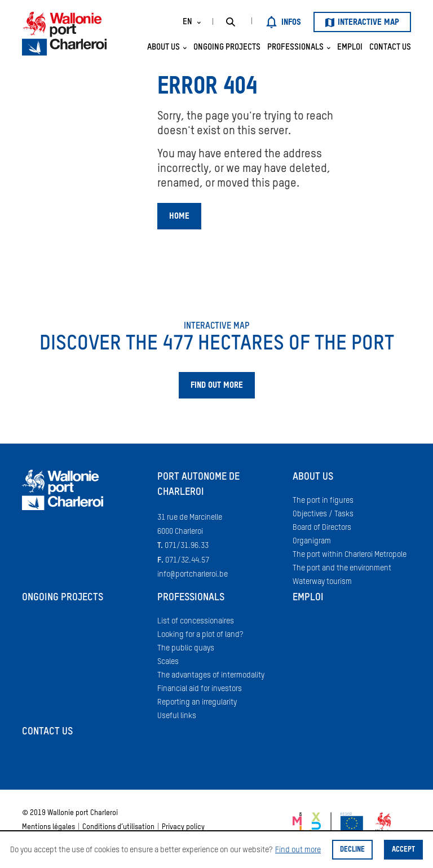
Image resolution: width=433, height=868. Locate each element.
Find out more (298, 850)
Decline (352, 850)
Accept (403, 850)
